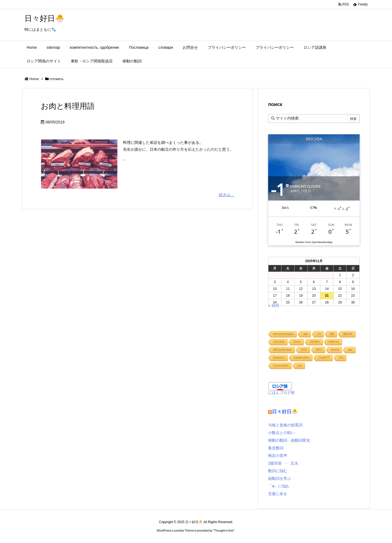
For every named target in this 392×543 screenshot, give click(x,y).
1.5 (319, 334)
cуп (300, 365)
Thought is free (224, 530)
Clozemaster (281, 365)
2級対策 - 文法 (283, 463)
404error (334, 342)
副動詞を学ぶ (280, 478)
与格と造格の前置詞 (285, 425)
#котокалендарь (284, 334)
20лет (297, 342)
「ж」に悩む (279, 486)
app (350, 350)
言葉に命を (278, 494)
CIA (341, 358)
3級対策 (348, 334)
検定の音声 (278, 456)
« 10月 (274, 305)
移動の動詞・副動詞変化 (289, 440)
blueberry (279, 358)
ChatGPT (324, 358)
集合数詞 (276, 448)
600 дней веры (283, 350)
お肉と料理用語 (68, 106)
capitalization (302, 358)
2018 (304, 350)
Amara (335, 350)
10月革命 (279, 342)
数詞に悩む (278, 471)
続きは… (226, 195)
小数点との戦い (281, 433)
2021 (319, 350)
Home (34, 79)
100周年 (315, 342)
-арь (305, 334)
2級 (332, 334)
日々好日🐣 (285, 412)
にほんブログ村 (281, 393)
